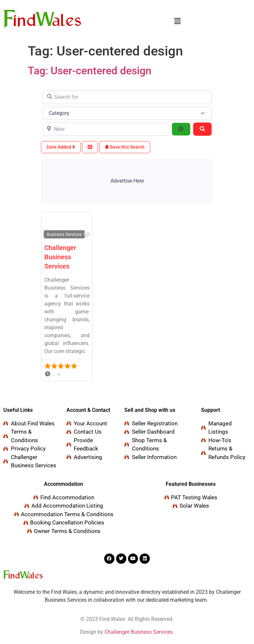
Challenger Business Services (60, 257)
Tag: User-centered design (90, 71)
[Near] (106, 129)
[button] (178, 21)
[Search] (202, 129)
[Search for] (127, 97)
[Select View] (90, 147)
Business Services (64, 234)
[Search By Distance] (181, 129)
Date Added (61, 147)
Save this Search (125, 147)
